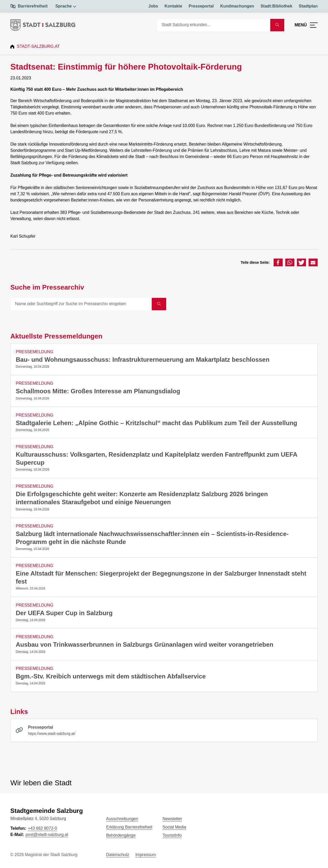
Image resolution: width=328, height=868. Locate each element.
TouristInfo (172, 835)
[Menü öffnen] (306, 25)
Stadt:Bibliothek (276, 6)
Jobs (153, 6)
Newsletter (172, 819)
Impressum (146, 855)
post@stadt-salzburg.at (47, 835)
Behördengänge (121, 835)
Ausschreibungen (122, 819)
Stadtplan (308, 6)
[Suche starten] (277, 25)
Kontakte (173, 6)
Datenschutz (118, 855)
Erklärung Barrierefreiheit (129, 827)
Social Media (174, 827)
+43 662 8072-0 (42, 828)
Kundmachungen (237, 6)
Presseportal (201, 6)
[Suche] (214, 25)
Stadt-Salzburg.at (38, 46)
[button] (278, 262)
